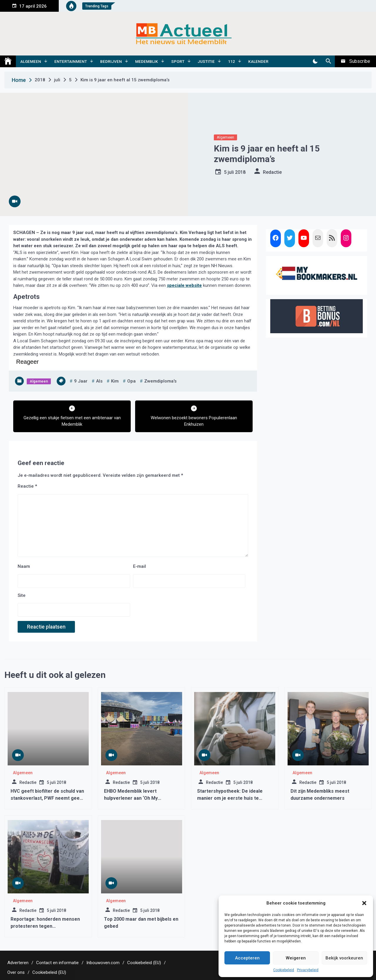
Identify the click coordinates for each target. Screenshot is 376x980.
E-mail (140, 566)
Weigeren (296, 958)
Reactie (27, 486)
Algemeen (31, 61)
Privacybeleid (308, 970)
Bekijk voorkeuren (344, 958)
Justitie (206, 61)
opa (131, 381)
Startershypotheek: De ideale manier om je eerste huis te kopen (230, 798)
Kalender (258, 61)
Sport (178, 61)
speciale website (184, 285)
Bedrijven (111, 61)
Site (22, 595)
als (99, 381)
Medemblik (147, 61)
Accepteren (247, 958)
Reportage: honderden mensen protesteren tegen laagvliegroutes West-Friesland (46, 926)
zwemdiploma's (160, 381)
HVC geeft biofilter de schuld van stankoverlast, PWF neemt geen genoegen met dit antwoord (47, 798)
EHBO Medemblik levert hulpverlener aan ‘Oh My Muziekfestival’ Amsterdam (135, 798)
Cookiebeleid (284, 970)
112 (231, 61)
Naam (24, 566)
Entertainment (71, 61)
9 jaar (81, 381)
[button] (364, 903)
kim (115, 381)
